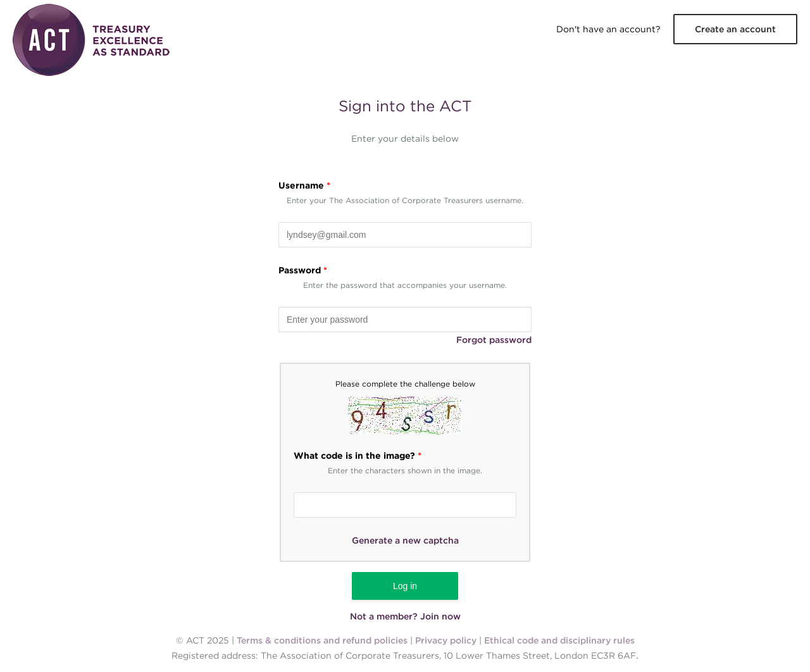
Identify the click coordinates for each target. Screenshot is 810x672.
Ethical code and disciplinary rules (559, 640)
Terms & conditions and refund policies (322, 640)
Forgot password (494, 340)
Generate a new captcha (405, 540)
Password (303, 270)
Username (304, 185)
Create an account (735, 29)
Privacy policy (446, 640)
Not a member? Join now (405, 616)
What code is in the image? (358, 456)
